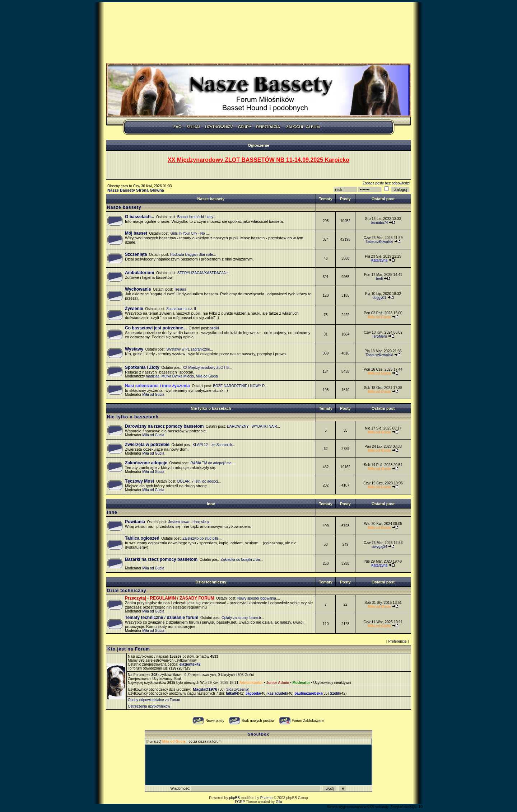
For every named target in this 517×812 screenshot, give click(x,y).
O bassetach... (139, 217)
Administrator (251, 683)
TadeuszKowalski (379, 242)
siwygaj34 (379, 547)
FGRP (240, 802)
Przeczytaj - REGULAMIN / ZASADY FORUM (169, 598)
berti (379, 279)
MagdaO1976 (205, 689)
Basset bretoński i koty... (197, 217)
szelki (215, 328)
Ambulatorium (139, 273)
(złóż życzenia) (237, 689)
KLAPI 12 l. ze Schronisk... (214, 445)
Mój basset (136, 233)
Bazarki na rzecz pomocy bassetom (161, 559)
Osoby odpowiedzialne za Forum (154, 700)
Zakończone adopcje (146, 463)
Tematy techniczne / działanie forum (162, 618)
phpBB (234, 798)
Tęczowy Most (139, 481)
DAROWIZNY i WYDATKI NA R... (253, 426)
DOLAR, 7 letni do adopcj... (199, 481)
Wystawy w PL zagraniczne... (190, 349)
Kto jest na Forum (129, 649)
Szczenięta (136, 254)
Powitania (135, 522)
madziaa (153, 376)
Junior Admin (278, 683)
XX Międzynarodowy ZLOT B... (207, 368)
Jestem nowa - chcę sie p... (190, 522)
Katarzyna (379, 260)
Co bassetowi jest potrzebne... (156, 328)
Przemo (266, 798)
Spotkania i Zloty (142, 367)
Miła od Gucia (207, 376)
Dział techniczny (211, 582)
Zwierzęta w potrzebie (147, 445)
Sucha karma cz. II (181, 309)
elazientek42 (190, 664)
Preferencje (398, 641)
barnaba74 (379, 223)
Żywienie (134, 309)
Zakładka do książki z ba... (242, 560)
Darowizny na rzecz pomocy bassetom (164, 426)
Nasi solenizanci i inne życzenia (157, 386)
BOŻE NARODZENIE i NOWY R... (240, 386)
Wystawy (134, 349)
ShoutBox (258, 734)
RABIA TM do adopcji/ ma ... (213, 463)
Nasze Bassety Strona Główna (136, 190)
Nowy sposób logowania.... (259, 598)
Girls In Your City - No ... (190, 233)
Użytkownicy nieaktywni (332, 683)
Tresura (180, 289)
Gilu (279, 802)
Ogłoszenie (258, 145)
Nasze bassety (211, 199)
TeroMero (379, 336)
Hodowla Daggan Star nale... (193, 255)
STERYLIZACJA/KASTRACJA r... (204, 273)
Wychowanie (138, 289)
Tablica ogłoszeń (142, 538)
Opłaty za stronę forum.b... (243, 618)
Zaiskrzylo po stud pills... (202, 538)
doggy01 (379, 298)
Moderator (301, 683)
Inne (211, 504)
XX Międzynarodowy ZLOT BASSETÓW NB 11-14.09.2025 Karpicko (258, 160)
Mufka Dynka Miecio (178, 376)
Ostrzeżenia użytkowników (149, 706)
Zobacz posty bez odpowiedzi (386, 183)
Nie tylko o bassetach (211, 408)
